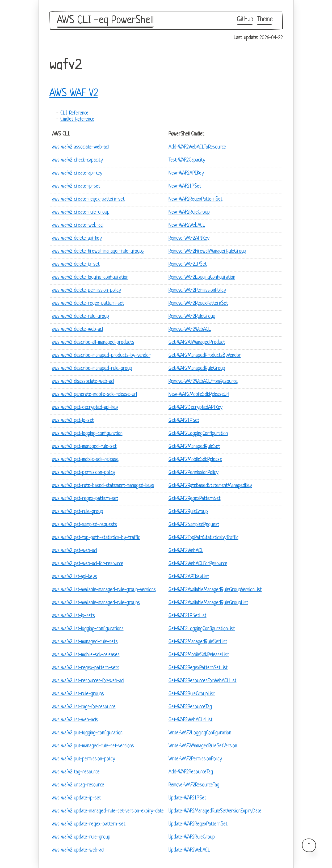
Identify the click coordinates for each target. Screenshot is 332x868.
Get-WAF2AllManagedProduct (197, 343)
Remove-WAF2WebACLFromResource (203, 382)
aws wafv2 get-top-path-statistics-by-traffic (96, 538)
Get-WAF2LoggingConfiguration (198, 434)
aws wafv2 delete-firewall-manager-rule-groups (98, 251)
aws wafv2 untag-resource (78, 785)
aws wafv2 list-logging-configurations (88, 629)
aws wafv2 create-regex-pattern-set (88, 199)
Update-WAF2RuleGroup (192, 837)
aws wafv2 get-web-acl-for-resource (88, 564)
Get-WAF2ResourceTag (190, 707)
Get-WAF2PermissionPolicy (194, 473)
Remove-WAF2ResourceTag (194, 785)
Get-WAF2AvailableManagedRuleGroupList (208, 603)
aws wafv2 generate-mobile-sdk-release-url (94, 395)
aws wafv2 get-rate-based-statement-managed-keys (103, 486)
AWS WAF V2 (74, 94)
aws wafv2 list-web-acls (75, 720)
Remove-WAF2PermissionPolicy (197, 291)
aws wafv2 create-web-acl (78, 225)
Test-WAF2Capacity (187, 160)
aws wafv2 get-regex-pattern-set (85, 499)
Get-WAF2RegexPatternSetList (198, 668)
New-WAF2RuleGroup (189, 212)
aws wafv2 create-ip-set (76, 186)
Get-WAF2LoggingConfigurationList (202, 629)
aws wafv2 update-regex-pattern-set (89, 824)
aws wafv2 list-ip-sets (73, 616)
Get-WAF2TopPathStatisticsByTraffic (203, 538)
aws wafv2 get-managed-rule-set (84, 447)
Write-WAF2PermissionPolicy (195, 759)
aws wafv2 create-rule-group (81, 212)
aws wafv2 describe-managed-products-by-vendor (101, 356)
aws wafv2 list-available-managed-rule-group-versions (104, 590)
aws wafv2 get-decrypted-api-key (85, 408)
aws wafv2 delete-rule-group (81, 317)
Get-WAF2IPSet (184, 421)
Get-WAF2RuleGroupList (192, 694)
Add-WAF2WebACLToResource (197, 147)
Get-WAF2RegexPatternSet (195, 499)
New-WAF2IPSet (185, 186)
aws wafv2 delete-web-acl (77, 330)
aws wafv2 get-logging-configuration (87, 434)
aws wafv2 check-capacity (77, 160)
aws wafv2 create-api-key (77, 173)
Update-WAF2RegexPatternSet (198, 824)
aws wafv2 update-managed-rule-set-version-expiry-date (108, 811)
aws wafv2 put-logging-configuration (87, 733)
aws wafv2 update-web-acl (78, 850)
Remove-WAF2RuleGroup (192, 317)
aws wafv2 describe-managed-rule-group (92, 369)
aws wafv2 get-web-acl (75, 551)
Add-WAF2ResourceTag (191, 772)
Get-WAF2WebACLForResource (198, 564)
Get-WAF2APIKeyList (189, 577)
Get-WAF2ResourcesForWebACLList (203, 681)
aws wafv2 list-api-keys (75, 577)
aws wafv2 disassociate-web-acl (83, 382)
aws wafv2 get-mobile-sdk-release (85, 460)
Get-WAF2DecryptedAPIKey (196, 408)
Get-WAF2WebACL (186, 551)
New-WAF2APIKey (186, 173)
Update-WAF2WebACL (189, 850)
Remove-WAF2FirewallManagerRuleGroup (207, 251)
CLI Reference (74, 113)
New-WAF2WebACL (187, 225)
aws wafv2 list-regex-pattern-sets (86, 668)
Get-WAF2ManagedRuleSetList (198, 642)
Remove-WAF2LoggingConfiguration (202, 278)
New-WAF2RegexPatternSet (196, 199)
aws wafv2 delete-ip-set (76, 264)
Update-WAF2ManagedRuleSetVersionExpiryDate (215, 811)
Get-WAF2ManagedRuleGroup (197, 369)
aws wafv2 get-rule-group (78, 512)
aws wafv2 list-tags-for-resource (84, 707)
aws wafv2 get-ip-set (73, 421)
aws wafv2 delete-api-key (77, 238)
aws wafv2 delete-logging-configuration (90, 278)
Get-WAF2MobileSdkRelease (195, 460)
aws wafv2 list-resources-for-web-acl (88, 681)
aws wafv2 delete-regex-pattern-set (88, 304)
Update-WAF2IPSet (187, 798)
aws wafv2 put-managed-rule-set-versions (93, 746)
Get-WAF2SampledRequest (194, 525)
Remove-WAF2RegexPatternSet (198, 304)
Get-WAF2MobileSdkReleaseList (199, 655)
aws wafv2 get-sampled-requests (85, 525)
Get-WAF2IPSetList (188, 616)
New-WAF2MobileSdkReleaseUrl (199, 395)
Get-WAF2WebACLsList (191, 720)
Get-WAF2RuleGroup (188, 512)
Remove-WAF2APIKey (189, 238)
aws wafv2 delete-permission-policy (87, 291)
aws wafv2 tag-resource (76, 772)
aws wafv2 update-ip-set (77, 798)
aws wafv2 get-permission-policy (84, 473)
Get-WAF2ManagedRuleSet (194, 447)
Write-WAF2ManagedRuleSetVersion (203, 746)
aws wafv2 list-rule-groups (78, 694)
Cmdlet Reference (77, 119)
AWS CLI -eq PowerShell (105, 20)
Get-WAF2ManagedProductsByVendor (205, 356)
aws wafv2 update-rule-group (81, 837)
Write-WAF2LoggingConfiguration (200, 733)
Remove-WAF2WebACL (190, 330)
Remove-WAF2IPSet (188, 264)
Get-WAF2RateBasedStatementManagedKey (210, 486)
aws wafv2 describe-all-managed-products (93, 343)
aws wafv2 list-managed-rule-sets (85, 642)
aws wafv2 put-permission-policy (84, 759)
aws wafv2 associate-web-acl (80, 147)
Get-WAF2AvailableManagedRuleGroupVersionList (215, 590)
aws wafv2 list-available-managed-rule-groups (96, 603)
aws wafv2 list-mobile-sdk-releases (86, 655)
